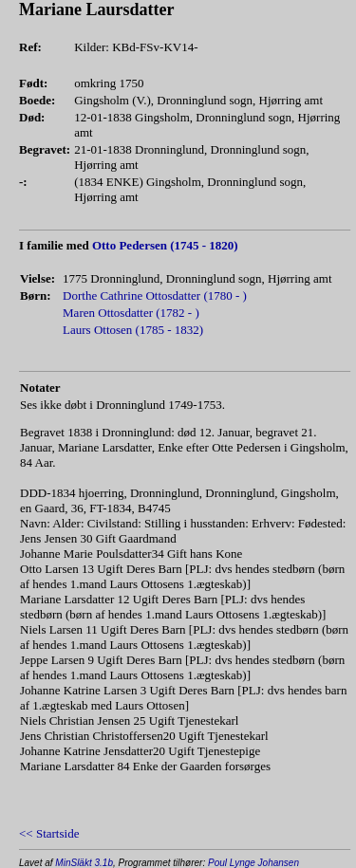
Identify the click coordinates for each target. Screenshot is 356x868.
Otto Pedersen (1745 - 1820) (165, 245)
